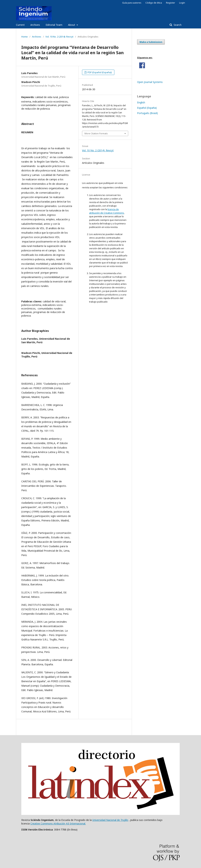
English (141, 102)
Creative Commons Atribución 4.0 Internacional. (58, 823)
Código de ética (154, 3)
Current (20, 25)
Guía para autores (132, 3)
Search (177, 25)
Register (171, 3)
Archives (35, 25)
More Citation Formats (96, 133)
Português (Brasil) (147, 113)
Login (182, 3)
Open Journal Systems (150, 82)
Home (25, 37)
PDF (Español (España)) (99, 72)
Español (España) (147, 108)
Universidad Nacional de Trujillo (110, 820)
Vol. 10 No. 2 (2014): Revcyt (59, 37)
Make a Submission (151, 42)
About (72, 25)
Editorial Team (54, 25)
